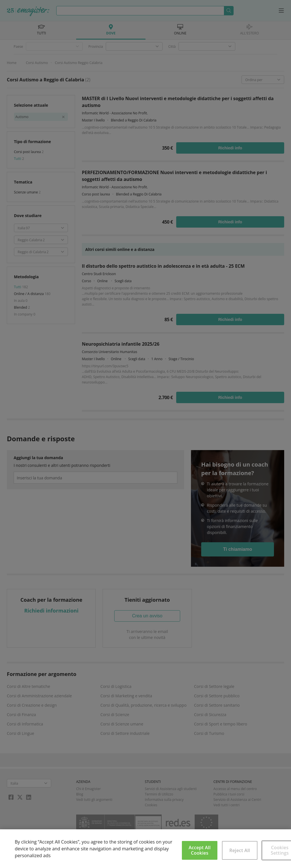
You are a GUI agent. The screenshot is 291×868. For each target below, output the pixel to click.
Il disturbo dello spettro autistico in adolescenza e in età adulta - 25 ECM (163, 266)
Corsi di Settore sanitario (217, 705)
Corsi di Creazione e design (32, 705)
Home (12, 63)
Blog (80, 794)
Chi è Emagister (89, 789)
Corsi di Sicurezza (210, 715)
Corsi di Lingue (20, 733)
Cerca (229, 11)
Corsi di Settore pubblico (217, 696)
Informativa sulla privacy (164, 800)
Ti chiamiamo (238, 549)
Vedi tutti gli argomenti (94, 800)
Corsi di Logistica (116, 686)
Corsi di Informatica (25, 724)
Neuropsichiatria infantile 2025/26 (121, 344)
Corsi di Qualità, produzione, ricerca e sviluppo (143, 705)
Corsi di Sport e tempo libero (221, 724)
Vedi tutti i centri (226, 805)
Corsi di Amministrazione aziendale (39, 696)
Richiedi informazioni (51, 611)
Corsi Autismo (37, 63)
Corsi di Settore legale (214, 686)
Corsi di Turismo (209, 733)
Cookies (151, 805)
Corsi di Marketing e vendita (126, 696)
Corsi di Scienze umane (122, 724)
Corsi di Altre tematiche (28, 686)
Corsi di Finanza (21, 715)
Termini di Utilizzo (159, 794)
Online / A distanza (29, 294)
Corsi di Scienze (115, 715)
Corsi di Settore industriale (125, 733)
